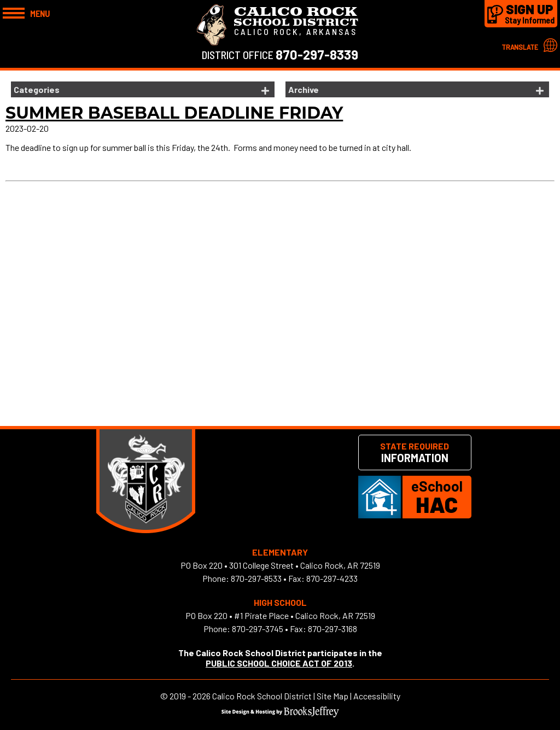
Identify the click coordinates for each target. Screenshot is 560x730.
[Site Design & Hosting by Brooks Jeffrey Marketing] (280, 714)
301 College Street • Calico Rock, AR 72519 (305, 565)
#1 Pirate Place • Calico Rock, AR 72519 (305, 615)
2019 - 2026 (190, 696)
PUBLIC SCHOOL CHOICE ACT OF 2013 (279, 663)
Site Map (332, 696)
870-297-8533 (256, 578)
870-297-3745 (258, 629)
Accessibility (377, 696)
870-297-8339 (317, 54)
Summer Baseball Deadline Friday (174, 113)
